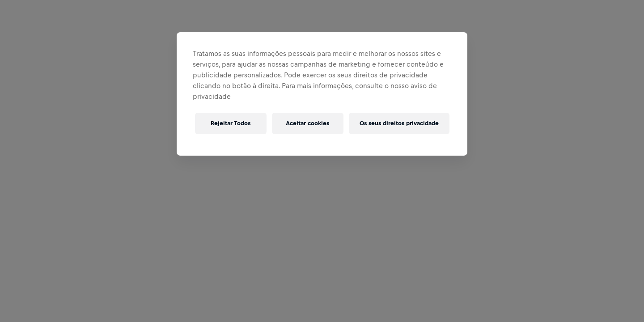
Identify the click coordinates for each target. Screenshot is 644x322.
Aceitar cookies (307, 123)
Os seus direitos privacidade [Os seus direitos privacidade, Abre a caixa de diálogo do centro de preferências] (399, 123)
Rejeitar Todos (231, 123)
